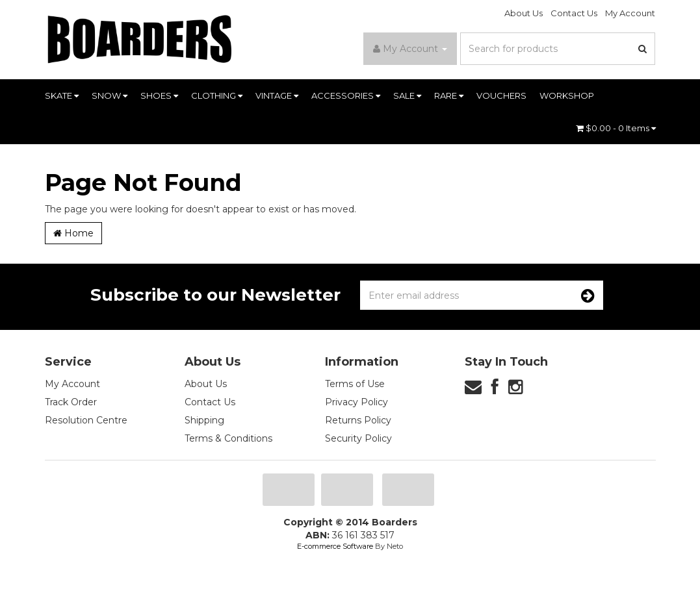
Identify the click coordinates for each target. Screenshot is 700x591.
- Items (616, 128)
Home (73, 233)
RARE (449, 95)
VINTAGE (277, 95)
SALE (407, 95)
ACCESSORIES (346, 95)
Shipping (204, 420)
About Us (524, 13)
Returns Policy (358, 420)
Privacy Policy (356, 402)
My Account (630, 13)
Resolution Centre (86, 420)
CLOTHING (217, 95)
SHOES (159, 95)
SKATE (62, 95)
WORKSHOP (567, 95)
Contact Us (574, 13)
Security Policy (358, 438)
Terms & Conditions (228, 438)
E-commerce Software (335, 546)
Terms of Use (355, 384)
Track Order (71, 402)
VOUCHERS (501, 95)
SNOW (110, 95)
